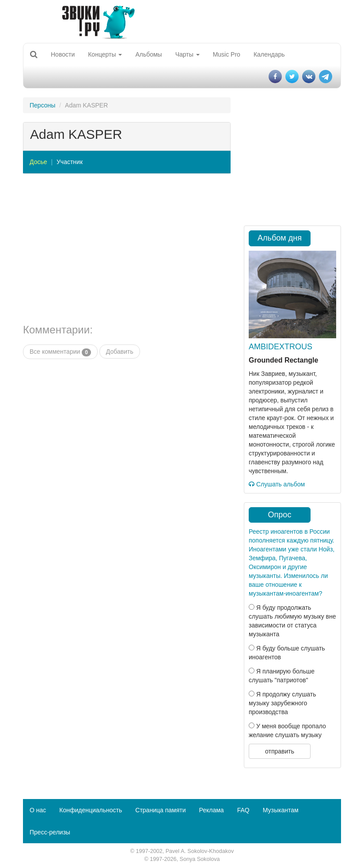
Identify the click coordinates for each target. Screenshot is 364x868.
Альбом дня (280, 238)
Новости (63, 54)
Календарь (269, 54)
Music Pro (227, 54)
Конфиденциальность (91, 810)
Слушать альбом (277, 484)
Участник (70, 162)
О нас (38, 810)
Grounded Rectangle (283, 360)
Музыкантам (281, 810)
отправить (280, 751)
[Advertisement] (127, 249)
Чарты (188, 54)
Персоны (42, 105)
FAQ (243, 810)
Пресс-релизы (50, 832)
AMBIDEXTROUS (281, 347)
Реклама (211, 810)
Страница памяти (160, 810)
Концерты (105, 54)
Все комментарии (60, 352)
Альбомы (148, 54)
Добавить (120, 352)
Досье (38, 162)
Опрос (280, 515)
